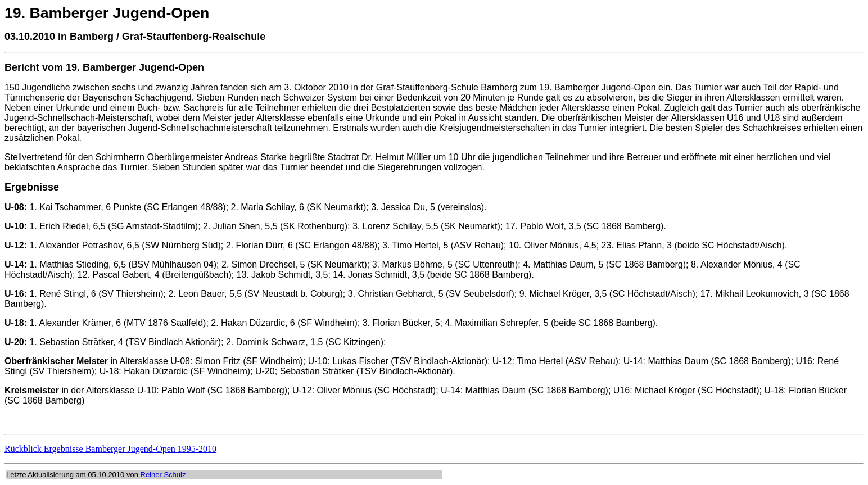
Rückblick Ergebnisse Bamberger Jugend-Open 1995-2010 (110, 449)
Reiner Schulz (163, 475)
